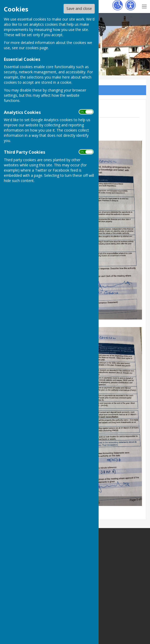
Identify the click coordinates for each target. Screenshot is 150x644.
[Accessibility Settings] (131, 5)
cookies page (37, 48)
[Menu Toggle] (144, 6)
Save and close (79, 8)
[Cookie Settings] (118, 5)
